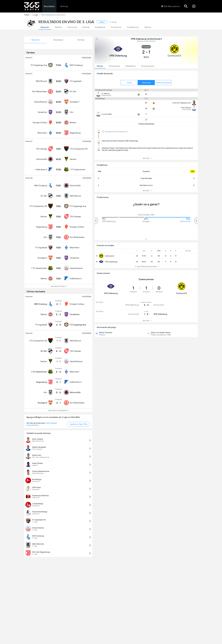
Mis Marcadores (170, 6)
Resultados (49, 6)
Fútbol (28, 15)
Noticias (64, 6)
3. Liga (37, 15)
